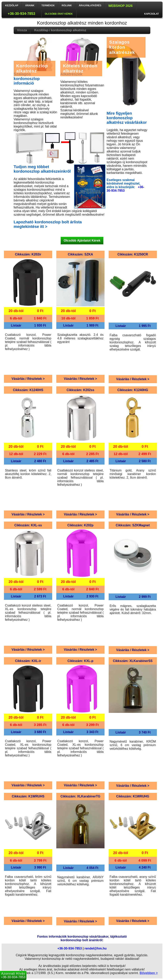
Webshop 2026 (120, 6)
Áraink (30, 6)
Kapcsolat (152, 14)
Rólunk (67, 6)
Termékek (48, 6)
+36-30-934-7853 (22, 14)
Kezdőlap (12, 6)
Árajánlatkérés (90, 6)
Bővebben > (149, 973)
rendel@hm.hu (96, 948)
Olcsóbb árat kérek (59, 14)
